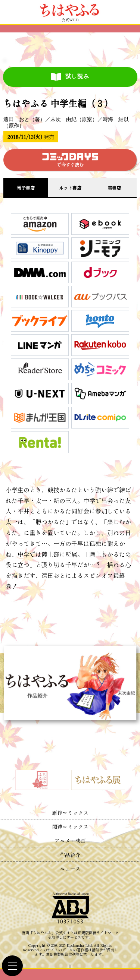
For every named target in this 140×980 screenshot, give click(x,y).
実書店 (114, 188)
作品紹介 (70, 855)
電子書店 (26, 188)
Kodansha (75, 945)
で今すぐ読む (70, 160)
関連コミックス (70, 826)
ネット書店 (70, 188)
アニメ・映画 (70, 841)
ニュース (70, 869)
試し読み (70, 76)
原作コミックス (70, 813)
